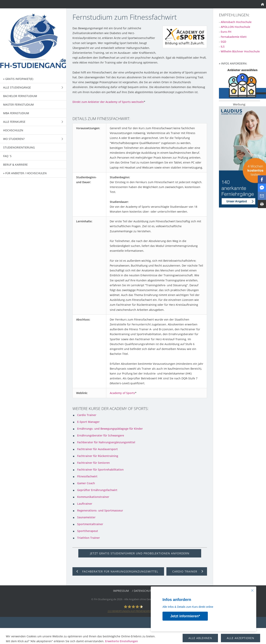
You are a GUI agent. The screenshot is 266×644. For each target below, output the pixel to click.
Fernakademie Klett (234, 37)
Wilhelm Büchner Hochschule (240, 51)
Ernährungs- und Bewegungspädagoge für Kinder (110, 429)
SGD (223, 42)
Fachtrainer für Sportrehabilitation (100, 470)
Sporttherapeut (88, 531)
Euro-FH (226, 32)
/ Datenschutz (142, 591)
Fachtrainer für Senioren (93, 463)
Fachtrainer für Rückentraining (98, 456)
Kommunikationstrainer (93, 497)
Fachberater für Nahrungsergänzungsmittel (106, 442)
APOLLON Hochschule (235, 27)
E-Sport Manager (88, 422)
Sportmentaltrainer (90, 524)
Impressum (121, 591)
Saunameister (86, 517)
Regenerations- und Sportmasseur (100, 510)
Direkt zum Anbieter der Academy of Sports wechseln (108, 102)
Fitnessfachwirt (87, 476)
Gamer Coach (86, 483)
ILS (223, 46)
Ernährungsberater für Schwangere (101, 435)
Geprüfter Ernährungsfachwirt (97, 490)
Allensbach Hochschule (236, 22)
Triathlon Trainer (88, 538)
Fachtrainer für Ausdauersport (97, 449)
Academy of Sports (122, 393)
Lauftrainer (85, 504)
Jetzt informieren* (185, 616)
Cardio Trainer (87, 415)
